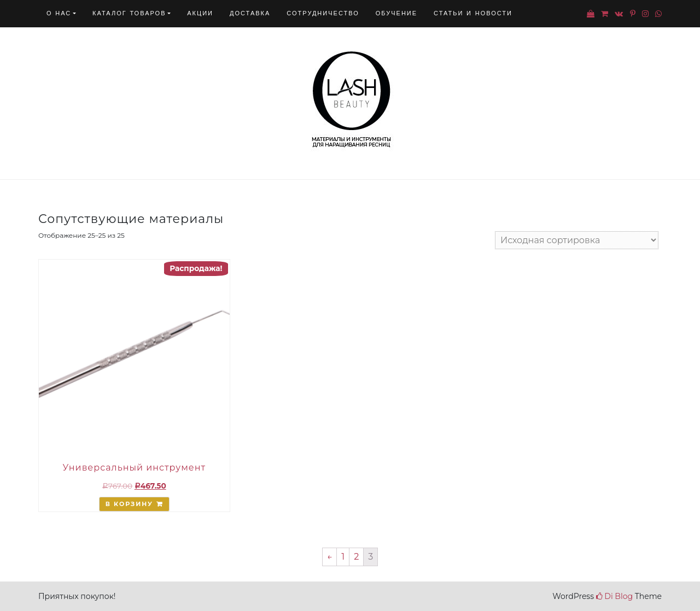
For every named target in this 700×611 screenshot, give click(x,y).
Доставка (250, 13)
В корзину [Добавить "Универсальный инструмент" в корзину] (129, 504)
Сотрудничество (323, 13)
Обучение (396, 13)
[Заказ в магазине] (577, 240)
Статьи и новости (473, 13)
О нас (59, 13)
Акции (200, 13)
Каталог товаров (129, 13)
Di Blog (614, 596)
